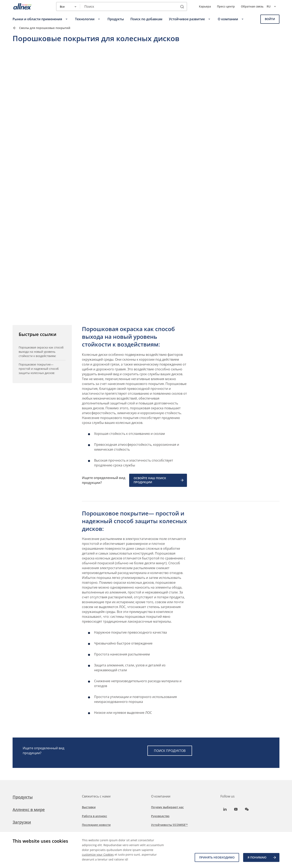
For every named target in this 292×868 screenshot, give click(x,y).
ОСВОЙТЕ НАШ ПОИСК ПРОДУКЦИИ (159, 480)
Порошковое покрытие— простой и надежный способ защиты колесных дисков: (39, 369)
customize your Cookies (98, 855)
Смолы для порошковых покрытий (45, 28)
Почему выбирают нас (167, 807)
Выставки (89, 807)
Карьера (205, 6)
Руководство (160, 816)
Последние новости (96, 825)
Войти (270, 19)
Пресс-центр (226, 6)
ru (273, 6)
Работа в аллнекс (94, 816)
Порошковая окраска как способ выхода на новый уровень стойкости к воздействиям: (41, 352)
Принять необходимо (217, 857)
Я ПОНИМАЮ (262, 857)
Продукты (23, 797)
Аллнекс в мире (29, 810)
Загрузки (22, 822)
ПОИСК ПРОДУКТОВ (170, 751)
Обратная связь (252, 6)
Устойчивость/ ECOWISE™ (169, 825)
